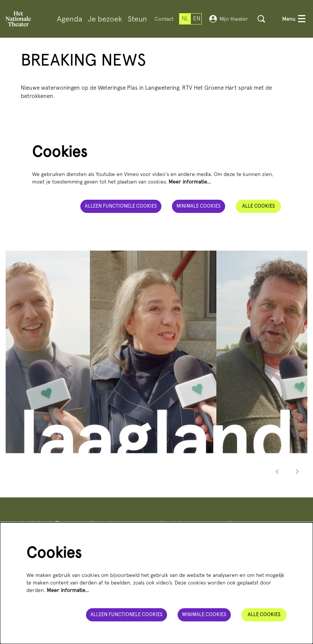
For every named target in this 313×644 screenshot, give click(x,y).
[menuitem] (70, 19)
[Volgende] (298, 472)
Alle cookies (259, 206)
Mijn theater (229, 19)
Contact (164, 19)
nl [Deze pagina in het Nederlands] (185, 18)
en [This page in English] (197, 18)
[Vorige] (277, 472)
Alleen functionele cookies (121, 206)
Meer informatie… (190, 182)
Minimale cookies (199, 206)
